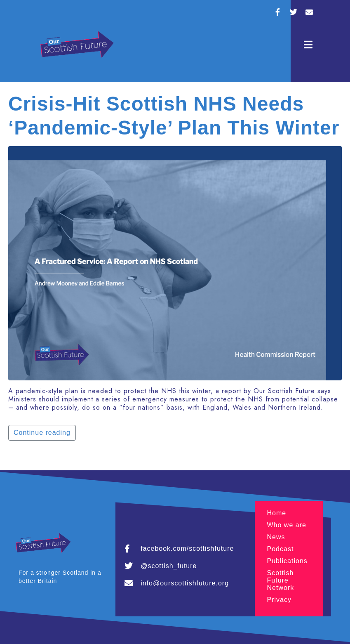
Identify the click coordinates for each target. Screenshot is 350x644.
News (276, 537)
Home (277, 513)
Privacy (279, 600)
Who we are (287, 525)
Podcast (281, 549)
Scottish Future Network (281, 580)
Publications (287, 561)
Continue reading (42, 433)
